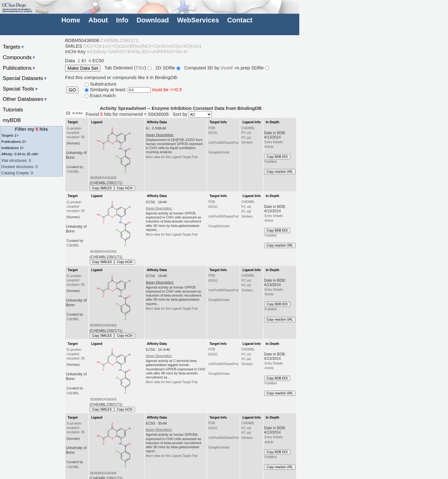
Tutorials (13, 110)
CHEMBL (248, 128)
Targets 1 (10, 135)
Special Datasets (25, 78)
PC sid (246, 138)
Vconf (227, 68)
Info (122, 20)
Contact (240, 20)
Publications (19, 68)
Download (153, 20)
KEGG (213, 133)
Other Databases (25, 99)
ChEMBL (73, 172)
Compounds (19, 57)
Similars (247, 142)
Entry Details (274, 142)
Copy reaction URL (280, 172)
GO (72, 90)
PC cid (246, 133)
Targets (14, 47)
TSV (140, 68)
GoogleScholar (219, 152)
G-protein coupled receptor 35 (76, 133)
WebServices (198, 20)
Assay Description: (159, 208)
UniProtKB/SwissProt (224, 143)
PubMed (271, 162)
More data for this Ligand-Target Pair (172, 157)
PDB (212, 128)
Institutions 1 (12, 148)
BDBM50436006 (103, 178)
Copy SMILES (102, 188)
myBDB (12, 120)
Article (269, 147)
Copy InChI (125, 188)
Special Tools (21, 89)
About (98, 20)
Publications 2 (14, 141)
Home (71, 20)
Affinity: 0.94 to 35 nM (20, 154)
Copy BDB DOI (277, 157)
